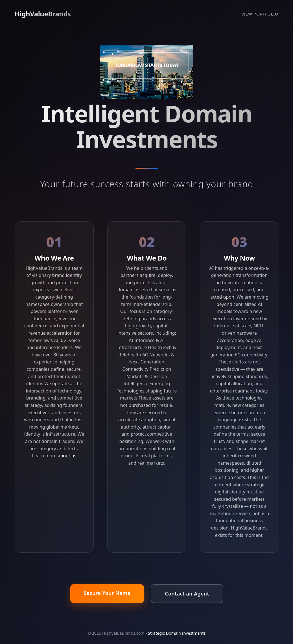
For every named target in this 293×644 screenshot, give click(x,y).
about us (67, 456)
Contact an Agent (187, 594)
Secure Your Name (107, 593)
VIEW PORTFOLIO (260, 14)
